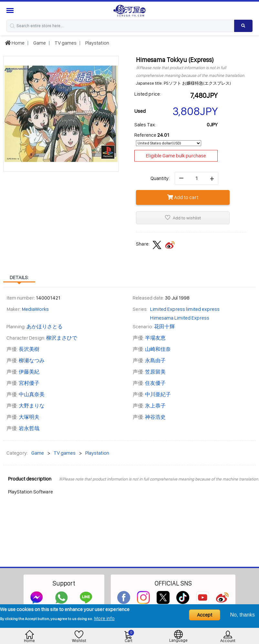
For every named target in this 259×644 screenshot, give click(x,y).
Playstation (97, 43)
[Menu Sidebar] (11, 11)
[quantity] (197, 178)
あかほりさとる (45, 327)
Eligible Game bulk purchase (176, 156)
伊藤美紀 (29, 372)
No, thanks (243, 615)
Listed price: (148, 94)
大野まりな (32, 406)
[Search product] (243, 26)
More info (104, 618)
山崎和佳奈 (158, 349)
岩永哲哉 (29, 428)
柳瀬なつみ (32, 360)
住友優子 (155, 383)
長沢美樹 (29, 349)
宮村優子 (29, 383)
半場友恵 (155, 338)
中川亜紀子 (158, 394)
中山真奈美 (32, 394)
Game (39, 43)
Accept (205, 615)
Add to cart (183, 197)
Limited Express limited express (185, 309)
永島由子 (155, 360)
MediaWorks (35, 309)
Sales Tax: (145, 125)
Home (15, 43)
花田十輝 (164, 327)
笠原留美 (155, 372)
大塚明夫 (29, 417)
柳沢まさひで (62, 338)
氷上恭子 (155, 406)
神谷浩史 (155, 417)
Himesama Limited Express (180, 318)
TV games (65, 43)
